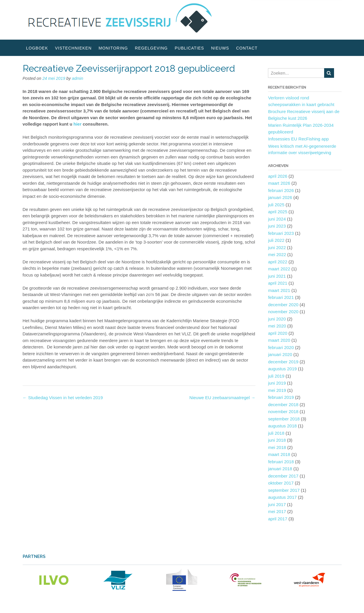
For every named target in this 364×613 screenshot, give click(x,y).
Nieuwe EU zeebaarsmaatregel (222, 398)
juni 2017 (277, 504)
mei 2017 (277, 511)
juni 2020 (277, 319)
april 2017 (278, 519)
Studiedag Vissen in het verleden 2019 (63, 398)
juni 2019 (277, 383)
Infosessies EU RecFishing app (298, 139)
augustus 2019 (282, 369)
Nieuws (220, 48)
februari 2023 (281, 233)
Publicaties (189, 48)
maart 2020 (279, 340)
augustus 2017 (282, 497)
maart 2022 (279, 269)
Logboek (37, 48)
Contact (247, 48)
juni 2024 (277, 219)
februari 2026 (281, 190)
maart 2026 (279, 183)
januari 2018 (280, 469)
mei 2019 (277, 390)
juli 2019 (276, 376)
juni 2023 (277, 226)
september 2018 (284, 419)
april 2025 (278, 212)
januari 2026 (280, 197)
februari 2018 (281, 462)
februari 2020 (281, 347)
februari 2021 (281, 297)
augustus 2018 (282, 426)
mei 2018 (277, 447)
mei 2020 (277, 326)
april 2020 (278, 333)
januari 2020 (280, 354)
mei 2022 (277, 254)
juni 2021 (277, 276)
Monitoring (113, 48)
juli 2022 (276, 240)
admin (78, 78)
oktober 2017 (281, 483)
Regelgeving (151, 48)
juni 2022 (277, 248)
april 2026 (278, 176)
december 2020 (283, 305)
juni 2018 (277, 440)
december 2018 (283, 405)
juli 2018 (276, 433)
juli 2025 (276, 205)
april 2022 (278, 262)
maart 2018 (279, 454)
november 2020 (283, 312)
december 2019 (283, 362)
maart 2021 (279, 290)
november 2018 (283, 412)
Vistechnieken (73, 48)
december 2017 (283, 476)
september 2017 (284, 490)
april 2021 (278, 283)
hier (78, 124)
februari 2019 (281, 397)
